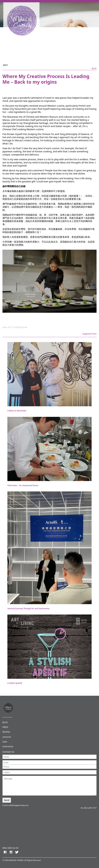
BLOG (5, 722)
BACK (5, 65)
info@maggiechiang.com (18, 805)
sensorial (7, 737)
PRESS (5, 727)
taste (5, 742)
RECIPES (6, 732)
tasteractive (8, 746)
